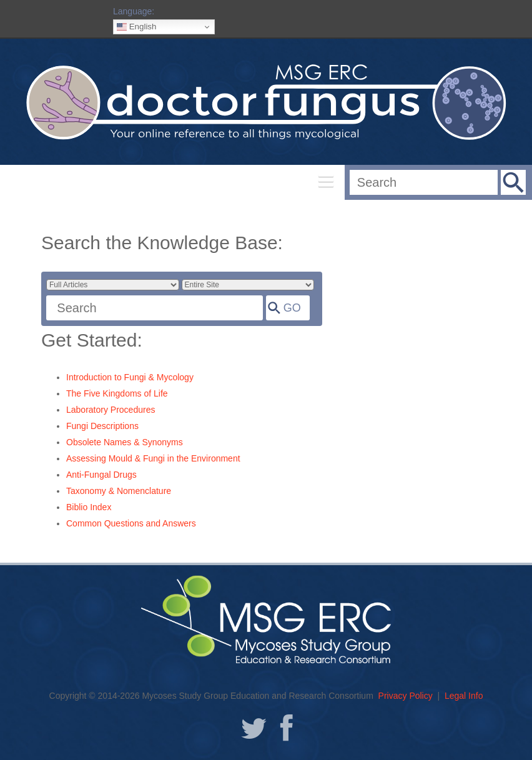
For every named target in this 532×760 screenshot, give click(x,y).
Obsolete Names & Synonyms (125, 442)
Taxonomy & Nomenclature (119, 491)
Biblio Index (89, 507)
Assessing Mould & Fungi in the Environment (153, 458)
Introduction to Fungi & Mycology (130, 377)
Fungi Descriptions (102, 426)
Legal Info (464, 696)
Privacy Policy (406, 696)
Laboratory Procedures (111, 410)
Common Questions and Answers (131, 523)
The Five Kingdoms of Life (117, 393)
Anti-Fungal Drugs (101, 475)
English (136, 27)
